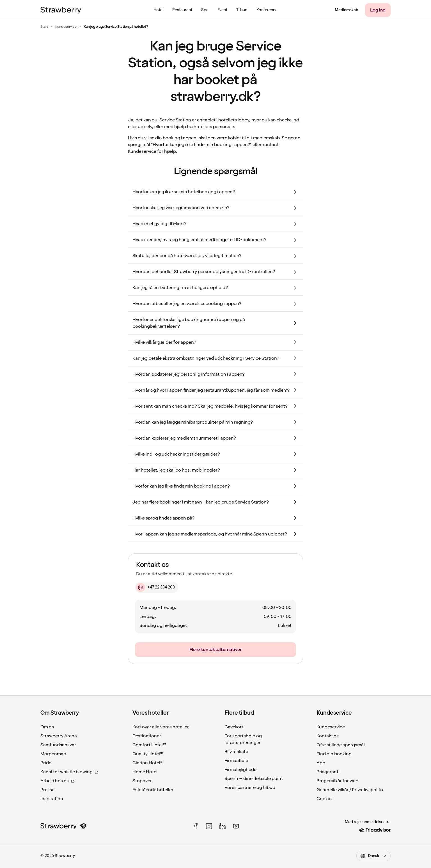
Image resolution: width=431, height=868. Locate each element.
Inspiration (52, 799)
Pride (46, 763)
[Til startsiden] (61, 10)
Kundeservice (66, 27)
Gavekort (234, 727)
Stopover (142, 781)
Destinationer (147, 736)
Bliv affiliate (236, 752)
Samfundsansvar (58, 745)
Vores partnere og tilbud (250, 788)
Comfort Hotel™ (149, 745)
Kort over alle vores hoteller (161, 727)
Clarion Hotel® (147, 763)
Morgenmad (53, 754)
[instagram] (209, 826)
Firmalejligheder (241, 770)
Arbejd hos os (58, 781)
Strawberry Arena (59, 736)
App (321, 763)
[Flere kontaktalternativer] (215, 650)
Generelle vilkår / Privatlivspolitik (350, 790)
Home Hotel (145, 772)
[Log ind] (378, 10)
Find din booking (334, 754)
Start (44, 27)
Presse (47, 790)
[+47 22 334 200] (157, 587)
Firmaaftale (236, 761)
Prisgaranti (328, 772)
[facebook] (196, 826)
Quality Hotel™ (148, 754)
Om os (47, 727)
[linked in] (223, 826)
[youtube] (236, 826)
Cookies (325, 799)
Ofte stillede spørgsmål (341, 745)
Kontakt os (328, 736)
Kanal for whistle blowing (69, 772)
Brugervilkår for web (337, 781)
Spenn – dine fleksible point (254, 779)
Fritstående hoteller (153, 790)
